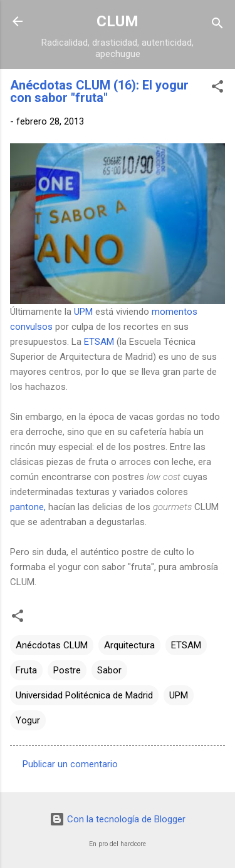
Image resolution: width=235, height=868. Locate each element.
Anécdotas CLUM (52, 645)
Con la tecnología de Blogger (118, 819)
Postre (67, 670)
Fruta (26, 670)
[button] (217, 89)
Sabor (109, 670)
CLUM (118, 21)
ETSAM (99, 342)
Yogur (28, 720)
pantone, (28, 507)
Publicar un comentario (70, 764)
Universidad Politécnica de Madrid (84, 695)
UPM (83, 312)
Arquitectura (129, 645)
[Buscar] (217, 25)
